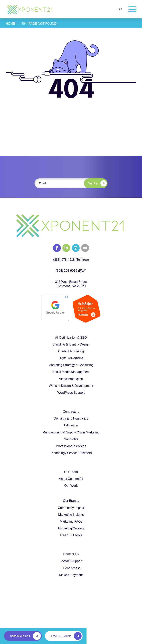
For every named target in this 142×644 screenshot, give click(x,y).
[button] (121, 9)
